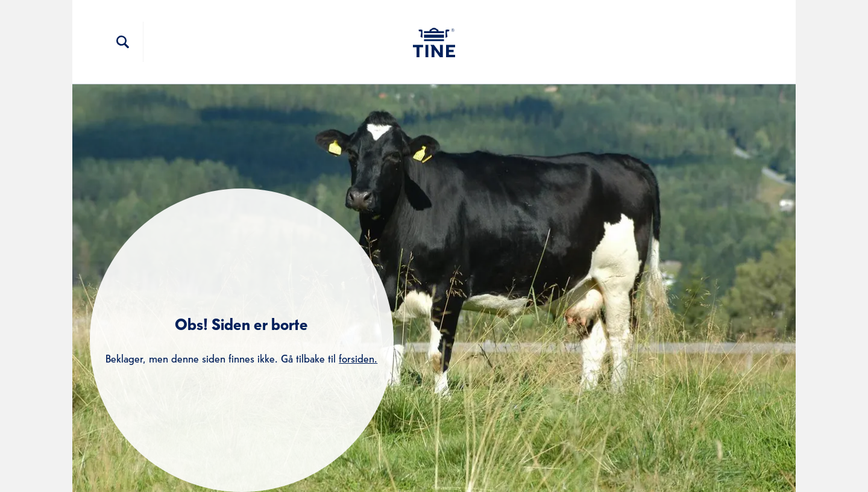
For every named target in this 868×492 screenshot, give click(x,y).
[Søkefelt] (123, 42)
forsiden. (358, 357)
